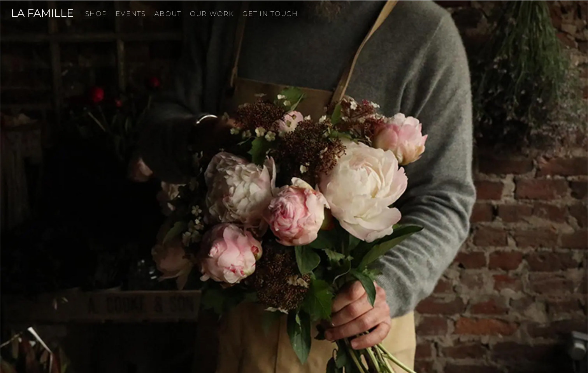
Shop (96, 14)
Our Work (212, 14)
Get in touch (270, 14)
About (168, 14)
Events (131, 14)
